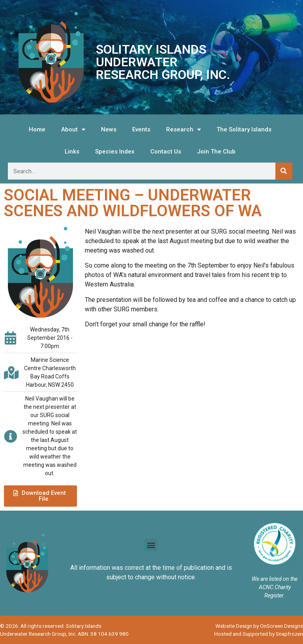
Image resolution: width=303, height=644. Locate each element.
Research (183, 130)
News (109, 129)
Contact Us (166, 152)
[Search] (284, 171)
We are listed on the (275, 579)
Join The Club (216, 152)
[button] (40, 496)
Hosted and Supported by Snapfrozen (259, 634)
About (73, 130)
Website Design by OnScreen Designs (259, 626)
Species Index (115, 152)
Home (37, 129)
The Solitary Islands (244, 129)
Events (141, 129)
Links (72, 152)
